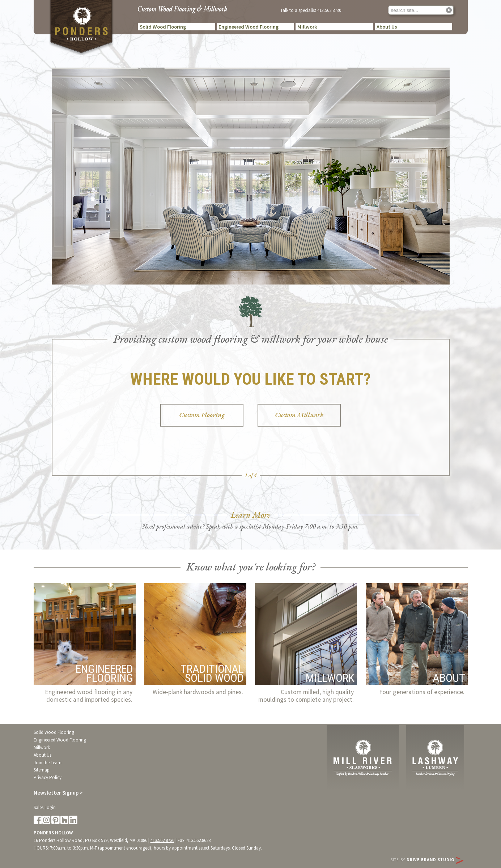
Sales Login (45, 807)
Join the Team (48, 763)
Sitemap (42, 770)
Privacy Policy (48, 777)
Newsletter (58, 793)
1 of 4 (251, 475)
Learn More (250, 515)
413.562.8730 (329, 10)
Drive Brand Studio (435, 860)
